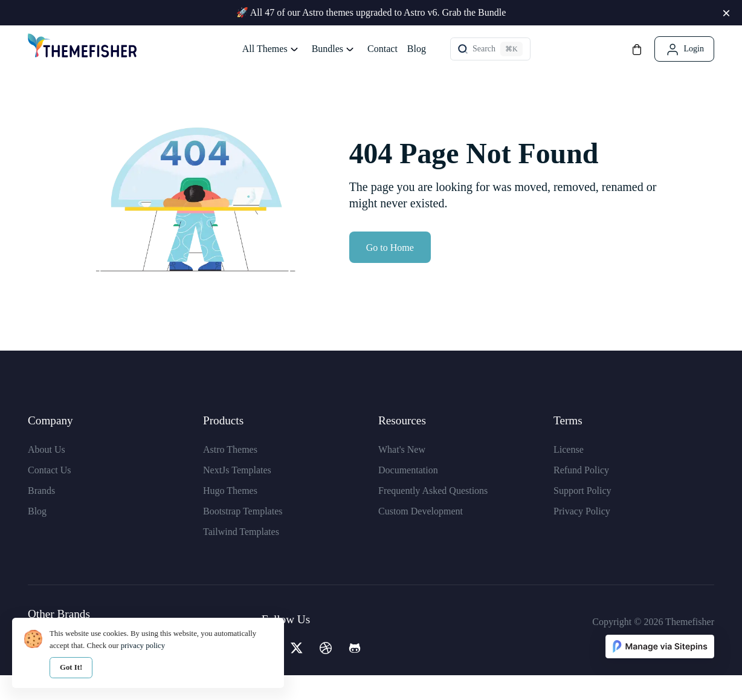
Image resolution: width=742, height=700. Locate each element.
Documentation (408, 494)
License (569, 474)
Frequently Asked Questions (433, 515)
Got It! (71, 667)
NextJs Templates (237, 494)
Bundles (327, 49)
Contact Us (50, 494)
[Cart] (637, 49)
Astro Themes (230, 474)
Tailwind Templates (241, 556)
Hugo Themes (230, 515)
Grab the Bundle (474, 12)
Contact (382, 49)
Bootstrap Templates (243, 535)
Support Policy (582, 515)
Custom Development (421, 535)
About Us (47, 474)
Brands (41, 515)
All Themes (265, 49)
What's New (402, 474)
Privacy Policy (582, 535)
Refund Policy (581, 494)
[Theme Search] (490, 49)
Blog (417, 49)
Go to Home (390, 272)
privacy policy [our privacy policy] (143, 646)
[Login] (684, 49)
